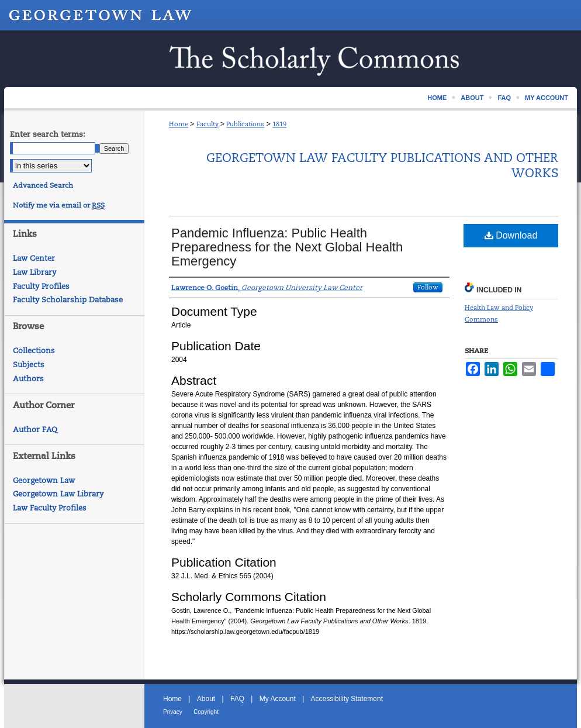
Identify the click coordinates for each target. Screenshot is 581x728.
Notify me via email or (59, 205)
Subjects (29, 365)
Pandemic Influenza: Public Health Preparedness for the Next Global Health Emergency (287, 247)
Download (511, 235)
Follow (428, 287)
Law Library (34, 272)
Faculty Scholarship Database (68, 300)
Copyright (206, 712)
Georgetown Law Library (58, 494)
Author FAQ (35, 429)
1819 (279, 124)
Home (179, 124)
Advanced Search (43, 185)
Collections (34, 351)
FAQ (237, 699)
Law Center (34, 258)
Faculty (207, 124)
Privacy (173, 712)
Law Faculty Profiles (50, 508)
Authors (28, 379)
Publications (245, 124)
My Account (278, 699)
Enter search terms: (48, 134)
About (206, 699)
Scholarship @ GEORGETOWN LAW (290, 59)
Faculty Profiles (41, 286)
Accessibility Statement (347, 699)
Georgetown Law (44, 480)
